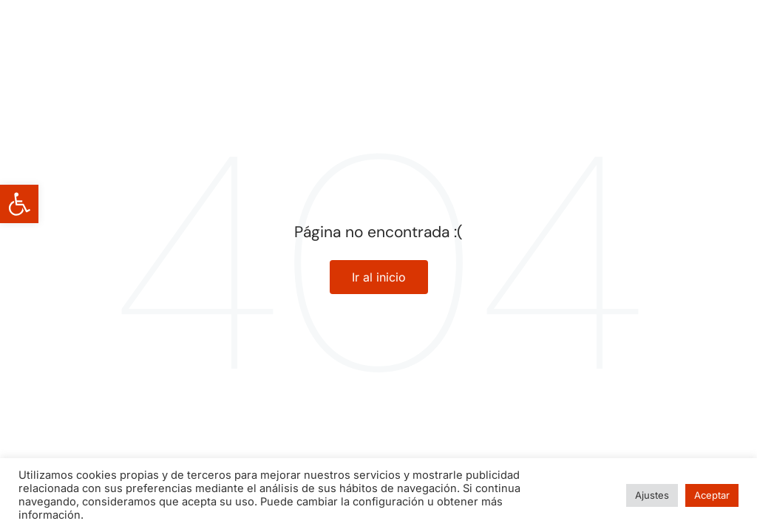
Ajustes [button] (652, 495)
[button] (19, 204)
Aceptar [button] (712, 495)
